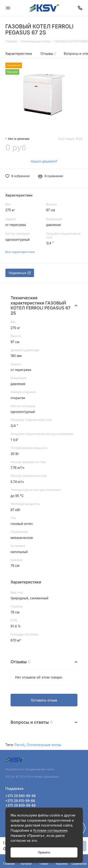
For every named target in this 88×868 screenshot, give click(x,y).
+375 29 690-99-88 (21, 796)
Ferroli (20, 745)
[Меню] (8, 8)
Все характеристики (20, 252)
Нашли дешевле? (44, 161)
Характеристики (19, 54)
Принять (44, 852)
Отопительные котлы (44, 745)
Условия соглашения (50, 830)
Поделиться (20, 273)
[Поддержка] (80, 8)
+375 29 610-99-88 (20, 801)
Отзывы (49, 54)
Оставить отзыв (44, 700)
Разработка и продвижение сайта (30, 769)
